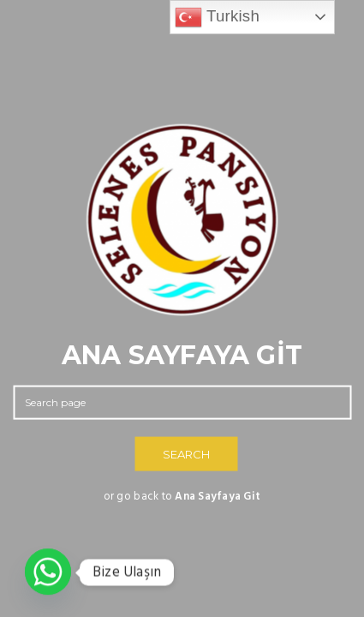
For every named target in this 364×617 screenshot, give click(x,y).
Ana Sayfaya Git (218, 497)
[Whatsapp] (48, 572)
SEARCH (186, 454)
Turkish (217, 17)
